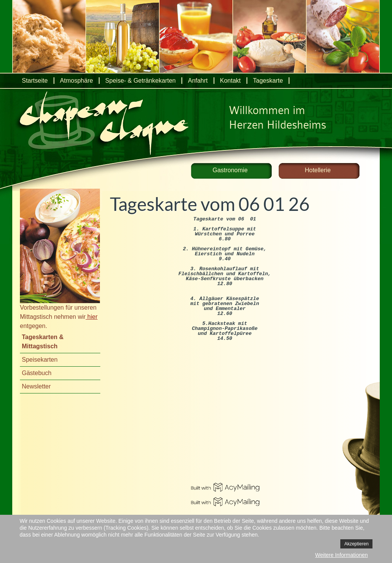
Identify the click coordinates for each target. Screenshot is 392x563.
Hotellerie (318, 170)
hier (92, 317)
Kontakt (230, 81)
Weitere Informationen (341, 555)
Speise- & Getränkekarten (140, 81)
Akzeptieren (356, 544)
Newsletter (36, 386)
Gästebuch (37, 373)
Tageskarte (268, 81)
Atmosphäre (77, 81)
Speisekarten (40, 360)
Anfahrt (198, 81)
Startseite (35, 81)
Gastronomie (230, 170)
